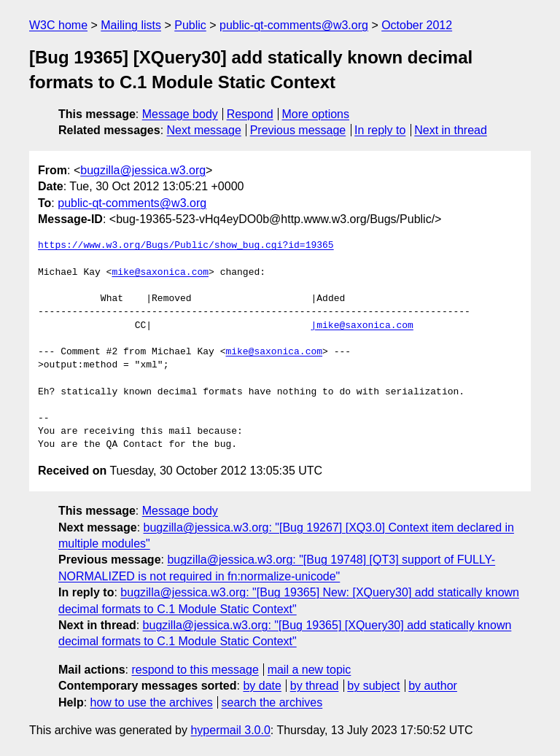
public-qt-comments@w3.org (294, 25)
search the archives (272, 702)
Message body (180, 114)
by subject (373, 686)
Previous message (298, 130)
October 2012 (417, 25)
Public (190, 25)
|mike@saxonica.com (362, 326)
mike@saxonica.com (160, 273)
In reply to (380, 130)
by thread (315, 686)
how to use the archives (152, 702)
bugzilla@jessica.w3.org (143, 170)
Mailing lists (131, 25)
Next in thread (451, 130)
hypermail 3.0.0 (230, 730)
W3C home (58, 25)
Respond (250, 114)
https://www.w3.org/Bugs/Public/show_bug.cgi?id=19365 (186, 246)
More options (316, 114)
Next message (204, 130)
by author (433, 686)
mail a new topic (310, 670)
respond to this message (195, 670)
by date (262, 686)
